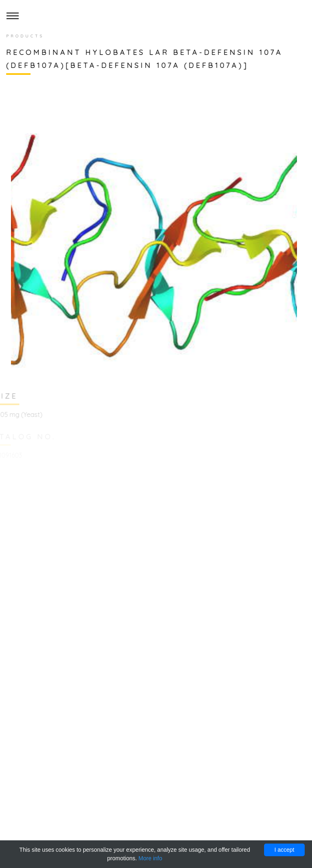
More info (150, 858)
